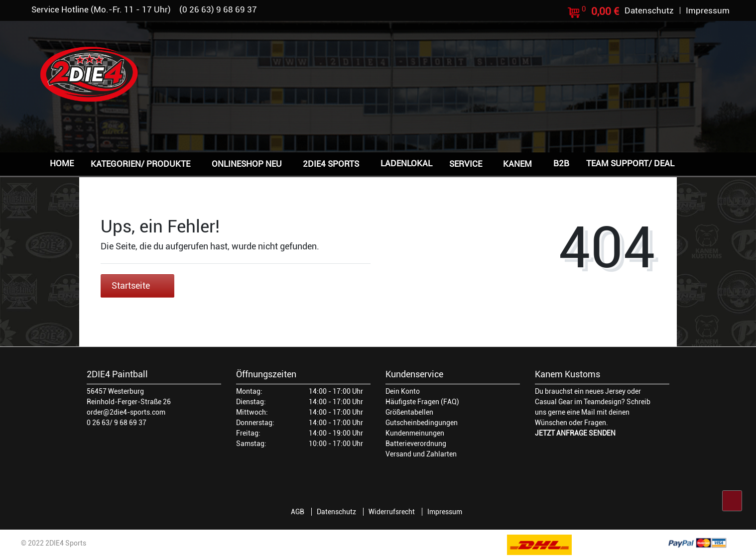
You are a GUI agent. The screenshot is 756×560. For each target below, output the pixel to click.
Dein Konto (403, 391)
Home (62, 163)
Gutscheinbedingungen (422, 423)
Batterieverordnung (416, 444)
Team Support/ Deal (630, 163)
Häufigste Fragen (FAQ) (422, 402)
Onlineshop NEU (247, 164)
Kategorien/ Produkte (140, 164)
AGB (298, 512)
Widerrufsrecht (392, 512)
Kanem (517, 164)
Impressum (445, 512)
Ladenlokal (406, 163)
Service (466, 164)
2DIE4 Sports (331, 164)
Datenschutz (336, 512)
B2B (561, 163)
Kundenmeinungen (415, 433)
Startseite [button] (137, 286)
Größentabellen (409, 412)
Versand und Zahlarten (421, 454)
